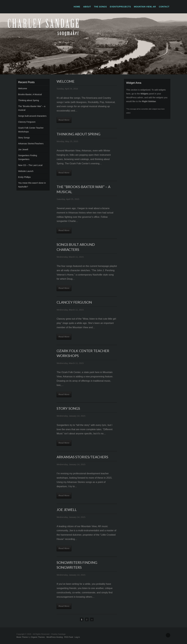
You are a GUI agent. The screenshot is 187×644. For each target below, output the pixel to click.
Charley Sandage (93, 44)
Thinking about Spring (28, 100)
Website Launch (26, 171)
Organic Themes (38, 637)
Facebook (168, 635)
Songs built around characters (32, 116)
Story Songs (24, 138)
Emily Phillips (24, 177)
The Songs (100, 7)
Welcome (23, 88)
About (87, 7)
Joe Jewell (23, 149)
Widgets (144, 94)
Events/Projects (120, 7)
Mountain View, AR (145, 7)
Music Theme (22, 637)
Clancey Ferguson (27, 122)
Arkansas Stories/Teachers (31, 144)
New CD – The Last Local (30, 165)
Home (77, 7)
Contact (164, 7)
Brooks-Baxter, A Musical (30, 94)
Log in (77, 637)
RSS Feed (69, 637)
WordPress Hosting (55, 637)
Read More (64, 120)
